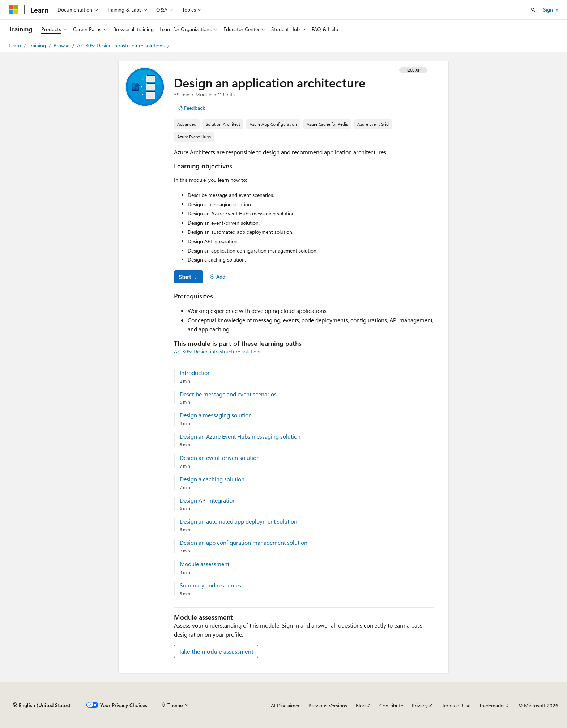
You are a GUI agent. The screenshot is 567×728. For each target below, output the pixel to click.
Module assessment (204, 564)
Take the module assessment (216, 651)
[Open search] (533, 10)
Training (38, 45)
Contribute (391, 705)
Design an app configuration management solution (244, 543)
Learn (16, 45)
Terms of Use (456, 705)
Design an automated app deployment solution (238, 521)
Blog (361, 705)
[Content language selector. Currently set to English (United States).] (42, 705)
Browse (62, 45)
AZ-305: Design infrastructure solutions (121, 45)
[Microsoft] (13, 10)
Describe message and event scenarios (228, 394)
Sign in (551, 10)
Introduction (195, 373)
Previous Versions (328, 705)
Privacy (420, 705)
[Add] (218, 277)
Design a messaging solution (216, 415)
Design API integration (208, 500)
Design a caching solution (212, 479)
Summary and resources (210, 585)
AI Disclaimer (285, 705)
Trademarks (492, 705)
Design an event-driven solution (220, 458)
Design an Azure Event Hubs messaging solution (240, 436)
